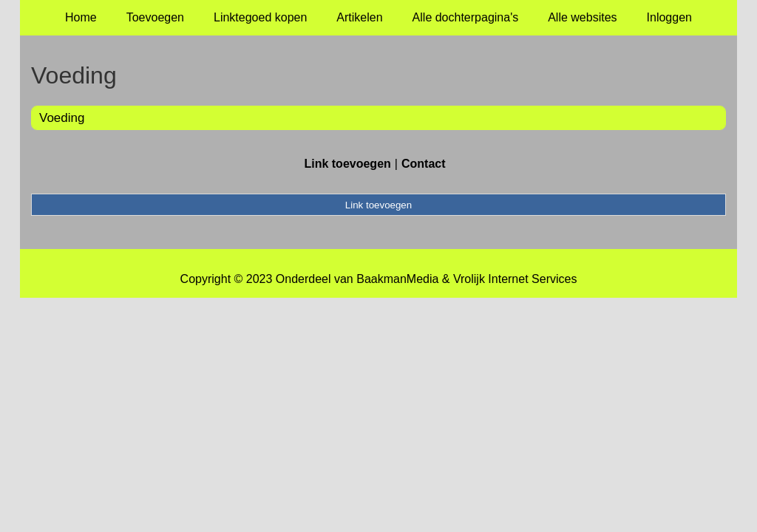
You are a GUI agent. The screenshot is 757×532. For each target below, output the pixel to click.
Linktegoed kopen (260, 17)
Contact (424, 164)
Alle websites (582, 17)
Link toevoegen (347, 164)
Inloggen (669, 17)
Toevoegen (155, 17)
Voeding (62, 118)
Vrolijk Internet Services (515, 279)
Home (81, 17)
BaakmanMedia (397, 279)
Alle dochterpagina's (466, 17)
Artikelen (359, 17)
